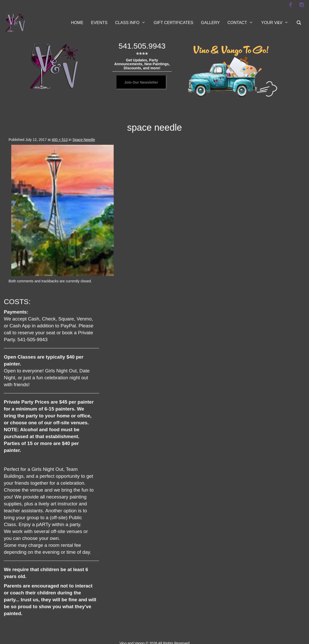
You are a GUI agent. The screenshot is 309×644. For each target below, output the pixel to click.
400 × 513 (60, 140)
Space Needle (84, 140)
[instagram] (302, 5)
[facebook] (291, 5)
